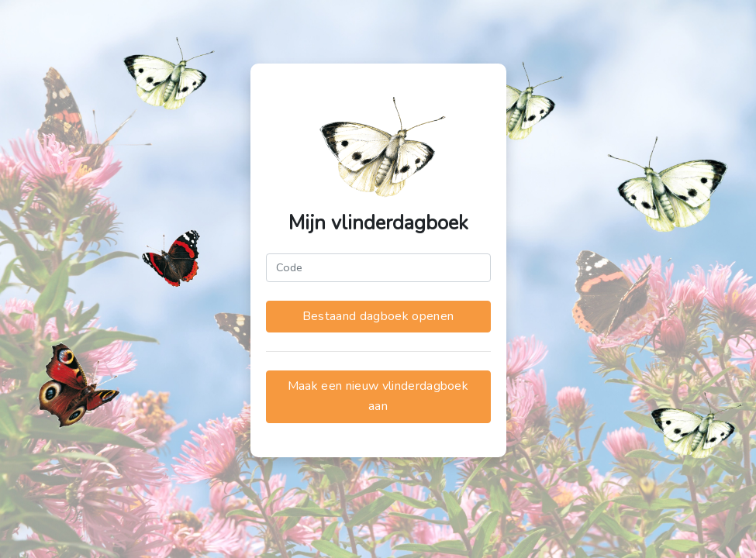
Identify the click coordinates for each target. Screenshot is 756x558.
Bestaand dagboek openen (378, 316)
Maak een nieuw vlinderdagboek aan (378, 396)
